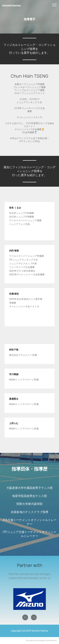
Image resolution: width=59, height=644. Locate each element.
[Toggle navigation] (54, 5)
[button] (25, 617)
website (32, 641)
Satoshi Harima (16, 6)
